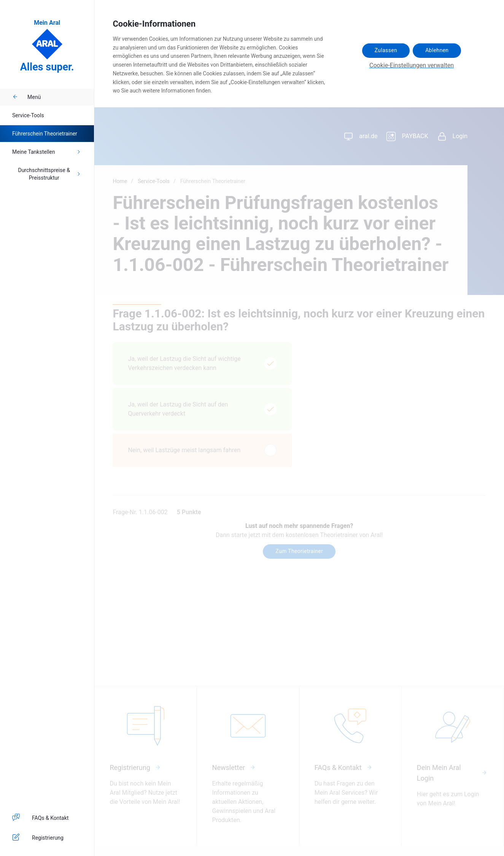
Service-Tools (28, 115)
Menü (26, 97)
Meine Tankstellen (47, 152)
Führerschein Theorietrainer (45, 134)
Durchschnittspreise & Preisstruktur (50, 174)
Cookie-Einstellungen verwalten (412, 65)
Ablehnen (437, 50)
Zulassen (386, 50)
